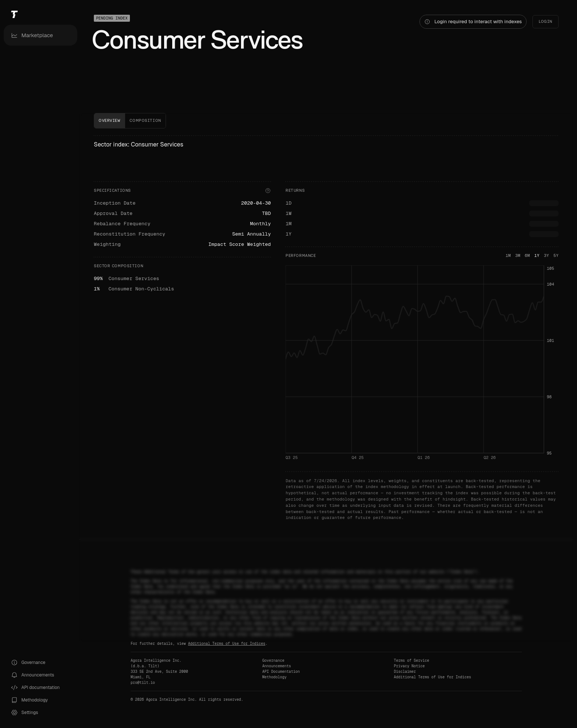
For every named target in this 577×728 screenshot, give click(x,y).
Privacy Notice (409, 666)
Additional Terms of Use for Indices (227, 644)
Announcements (277, 666)
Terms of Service (411, 660)
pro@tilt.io (143, 683)
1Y (537, 255)
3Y (546, 255)
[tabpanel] (326, 328)
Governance (273, 660)
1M (508, 255)
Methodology (275, 677)
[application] (422, 365)
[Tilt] (40, 14)
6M (527, 255)
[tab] (109, 121)
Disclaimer (405, 672)
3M (518, 255)
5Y (556, 255)
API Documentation (281, 672)
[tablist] (326, 121)
